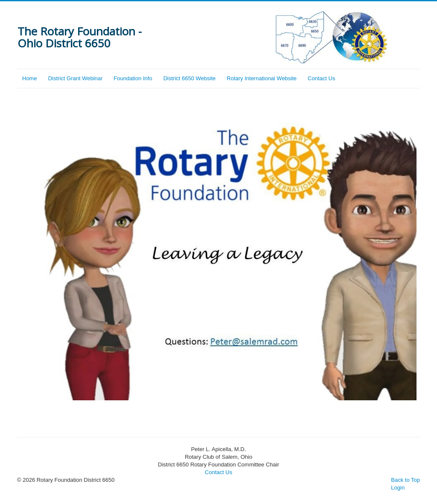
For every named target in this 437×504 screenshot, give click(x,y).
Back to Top (405, 480)
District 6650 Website (190, 78)
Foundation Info (133, 78)
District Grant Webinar (76, 78)
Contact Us (321, 78)
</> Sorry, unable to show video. (218, 263)
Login (398, 488)
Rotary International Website (262, 78)
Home (30, 78)
